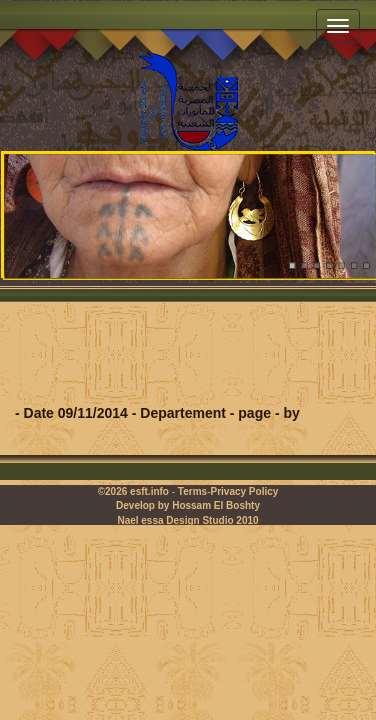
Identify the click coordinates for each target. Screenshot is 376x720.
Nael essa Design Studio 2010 (187, 520)
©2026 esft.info (133, 491)
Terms (192, 491)
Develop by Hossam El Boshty (188, 505)
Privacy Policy (244, 491)
